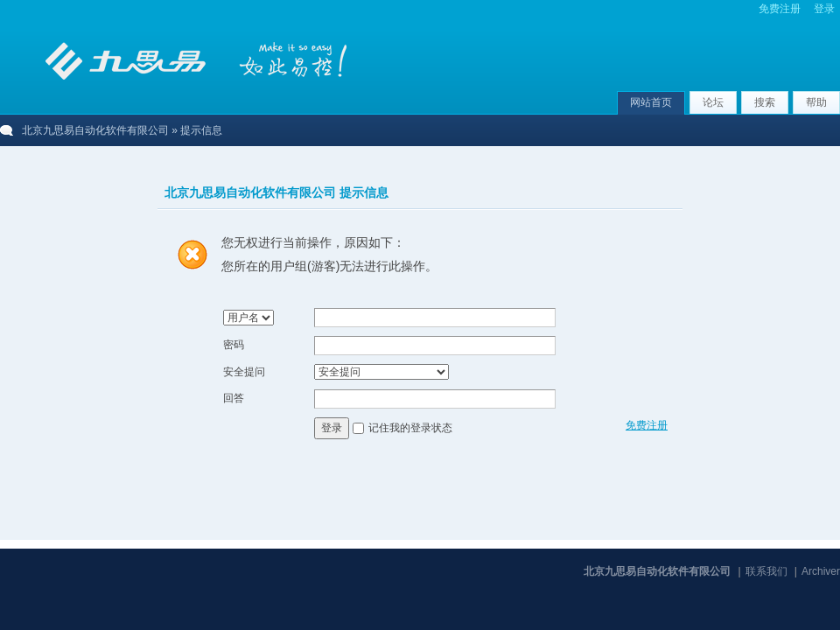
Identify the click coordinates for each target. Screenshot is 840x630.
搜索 (765, 102)
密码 (234, 345)
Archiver (821, 571)
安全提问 (244, 372)
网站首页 (651, 102)
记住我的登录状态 (410, 428)
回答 (234, 398)
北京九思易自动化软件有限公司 (95, 130)
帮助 (816, 102)
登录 (824, 9)
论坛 (713, 102)
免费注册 (780, 9)
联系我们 (766, 571)
